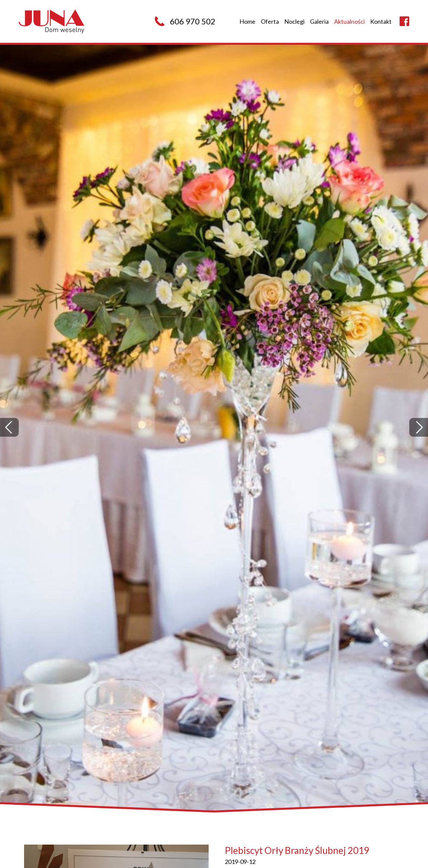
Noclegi (294, 21)
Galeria (319, 21)
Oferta (270, 21)
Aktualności (349, 21)
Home (247, 21)
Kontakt (381, 21)
